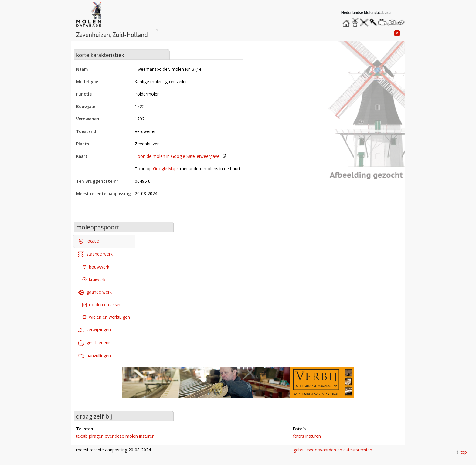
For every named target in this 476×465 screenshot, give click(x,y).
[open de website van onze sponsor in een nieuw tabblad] (238, 386)
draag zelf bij (94, 416)
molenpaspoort (98, 227)
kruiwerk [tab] (94, 279)
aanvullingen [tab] (95, 356)
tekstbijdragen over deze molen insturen (115, 436)
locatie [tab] (89, 241)
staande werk (95, 255)
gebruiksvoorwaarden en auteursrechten (333, 450)
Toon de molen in (177, 156)
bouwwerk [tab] (96, 267)
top (464, 452)
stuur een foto (392, 22)
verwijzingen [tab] (95, 330)
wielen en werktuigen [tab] (106, 317)
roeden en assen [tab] (102, 305)
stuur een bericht (402, 22)
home (347, 21)
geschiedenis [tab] (95, 343)
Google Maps (166, 169)
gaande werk (95, 292)
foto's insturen (307, 436)
